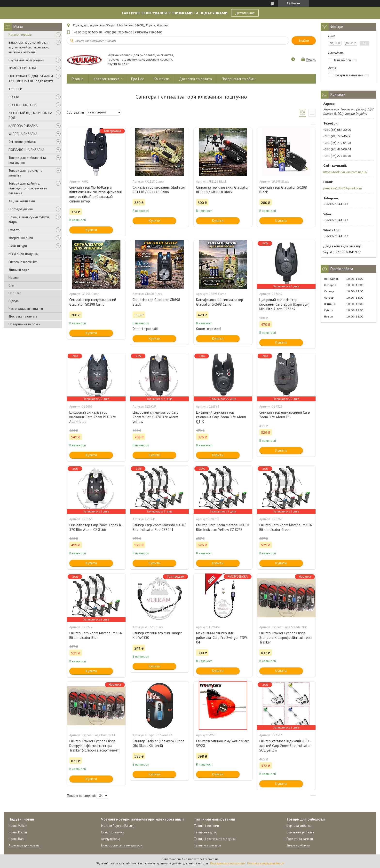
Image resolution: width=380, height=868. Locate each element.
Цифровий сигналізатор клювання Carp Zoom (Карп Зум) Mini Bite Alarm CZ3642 (284, 304)
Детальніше (245, 13)
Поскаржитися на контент (228, 863)
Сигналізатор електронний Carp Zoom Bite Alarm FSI (285, 415)
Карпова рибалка (299, 826)
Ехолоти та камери (300, 839)
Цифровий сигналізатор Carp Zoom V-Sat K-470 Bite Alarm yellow (156, 417)
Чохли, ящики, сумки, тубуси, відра (29, 219)
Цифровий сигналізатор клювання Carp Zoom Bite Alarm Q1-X (221, 417)
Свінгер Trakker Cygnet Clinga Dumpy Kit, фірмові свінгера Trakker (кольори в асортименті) (95, 746)
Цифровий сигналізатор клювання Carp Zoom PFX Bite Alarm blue (93, 417)
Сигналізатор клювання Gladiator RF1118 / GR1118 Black (222, 190)
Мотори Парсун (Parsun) (118, 826)
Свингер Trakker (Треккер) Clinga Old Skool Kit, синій (158, 743)
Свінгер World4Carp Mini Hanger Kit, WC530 (157, 635)
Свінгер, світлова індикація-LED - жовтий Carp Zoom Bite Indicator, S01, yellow (285, 746)
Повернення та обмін (24, 324)
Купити (91, 230)
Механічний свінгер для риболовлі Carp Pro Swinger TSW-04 (222, 638)
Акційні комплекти (22, 201)
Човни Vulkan (18, 826)
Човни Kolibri (18, 832)
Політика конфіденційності (266, 863)
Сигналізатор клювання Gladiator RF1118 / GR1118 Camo (159, 190)
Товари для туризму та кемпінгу (25, 173)
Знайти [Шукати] (304, 41)
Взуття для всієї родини (26, 60)
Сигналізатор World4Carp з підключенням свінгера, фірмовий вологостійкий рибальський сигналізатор (96, 194)
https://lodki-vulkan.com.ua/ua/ (345, 172)
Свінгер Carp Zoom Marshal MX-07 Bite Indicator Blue (96, 635)
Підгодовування (21, 209)
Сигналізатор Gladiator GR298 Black (283, 190)
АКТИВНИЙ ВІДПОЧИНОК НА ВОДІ (30, 115)
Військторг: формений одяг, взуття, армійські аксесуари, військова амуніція (29, 47)
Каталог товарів (20, 34)
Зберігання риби (21, 238)
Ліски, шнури (18, 246)
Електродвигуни (113, 832)
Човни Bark (16, 839)
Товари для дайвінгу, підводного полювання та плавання (28, 188)
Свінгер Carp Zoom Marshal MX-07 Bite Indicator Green (286, 527)
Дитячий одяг (19, 270)
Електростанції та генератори (122, 845)
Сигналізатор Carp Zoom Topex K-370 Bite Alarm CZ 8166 (96, 527)
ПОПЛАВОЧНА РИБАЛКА (26, 150)
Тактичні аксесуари (207, 845)
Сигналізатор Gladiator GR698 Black (156, 302)
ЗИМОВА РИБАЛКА (22, 68)
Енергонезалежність (23, 262)
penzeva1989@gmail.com (343, 188)
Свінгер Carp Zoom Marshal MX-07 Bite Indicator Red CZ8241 (159, 527)
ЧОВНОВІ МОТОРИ (23, 105)
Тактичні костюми (206, 826)
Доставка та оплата (23, 316)
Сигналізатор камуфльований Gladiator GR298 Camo (93, 302)
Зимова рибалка (298, 845)
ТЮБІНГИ (15, 89)
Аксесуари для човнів (24, 845)
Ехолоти (14, 230)
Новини (14, 278)
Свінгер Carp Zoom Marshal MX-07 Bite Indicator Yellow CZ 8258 (223, 527)
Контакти (162, 79)
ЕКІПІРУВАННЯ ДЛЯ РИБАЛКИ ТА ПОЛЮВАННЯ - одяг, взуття (31, 78)
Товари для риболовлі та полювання (27, 160)
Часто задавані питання (26, 309)
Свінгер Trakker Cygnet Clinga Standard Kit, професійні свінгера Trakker (285, 638)
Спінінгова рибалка (23, 142)
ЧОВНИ (14, 97)
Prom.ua (213, 859)
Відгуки (14, 301)
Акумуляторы (110, 839)
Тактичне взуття (205, 832)
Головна (78, 79)
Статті (12, 285)
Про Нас (15, 293)
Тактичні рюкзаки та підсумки (215, 839)
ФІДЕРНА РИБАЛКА (23, 134)
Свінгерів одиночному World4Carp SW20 (223, 743)
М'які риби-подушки (24, 254)
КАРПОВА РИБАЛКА (23, 126)
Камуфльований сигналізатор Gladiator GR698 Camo (220, 302)
